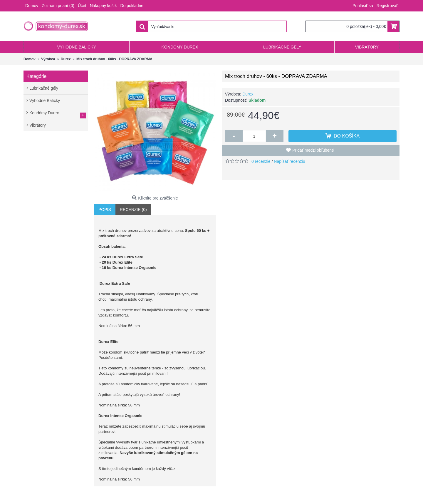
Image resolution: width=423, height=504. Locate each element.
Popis (105, 210)
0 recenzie (261, 161)
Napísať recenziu (289, 161)
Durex (248, 94)
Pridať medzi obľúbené (313, 150)
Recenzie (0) (133, 210)
